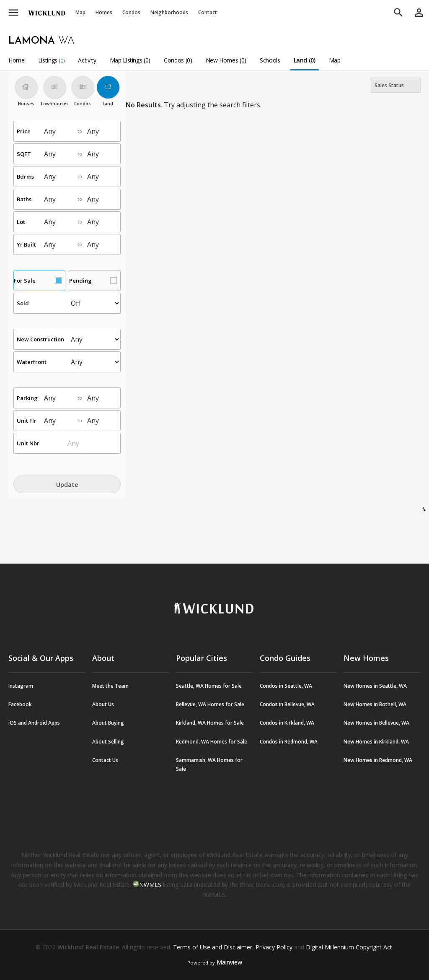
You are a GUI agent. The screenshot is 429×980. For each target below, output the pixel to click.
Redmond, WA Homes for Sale (212, 742)
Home (17, 60)
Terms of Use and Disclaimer (213, 947)
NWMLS (150, 885)
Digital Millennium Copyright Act (349, 947)
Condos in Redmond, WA (289, 742)
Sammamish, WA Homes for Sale (209, 764)
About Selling (108, 742)
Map (80, 12)
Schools (270, 60)
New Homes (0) (226, 60)
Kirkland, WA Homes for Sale (210, 723)
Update (67, 485)
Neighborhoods (169, 12)
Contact (208, 12)
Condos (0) (178, 60)
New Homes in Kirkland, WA (376, 742)
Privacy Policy (274, 947)
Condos (131, 12)
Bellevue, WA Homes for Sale (210, 704)
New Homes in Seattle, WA (375, 686)
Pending (80, 281)
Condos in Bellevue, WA (287, 704)
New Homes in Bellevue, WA (376, 723)
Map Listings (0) (130, 60)
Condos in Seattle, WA (286, 686)
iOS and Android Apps (34, 723)
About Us (103, 704)
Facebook (20, 704)
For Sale (25, 281)
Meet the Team (110, 686)
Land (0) (305, 60)
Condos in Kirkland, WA (287, 723)
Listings (52, 60)
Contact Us (105, 760)
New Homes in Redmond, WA (378, 760)
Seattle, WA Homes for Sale (209, 686)
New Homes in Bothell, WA (375, 704)
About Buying (108, 723)
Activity (87, 60)
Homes (104, 12)
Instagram (21, 686)
